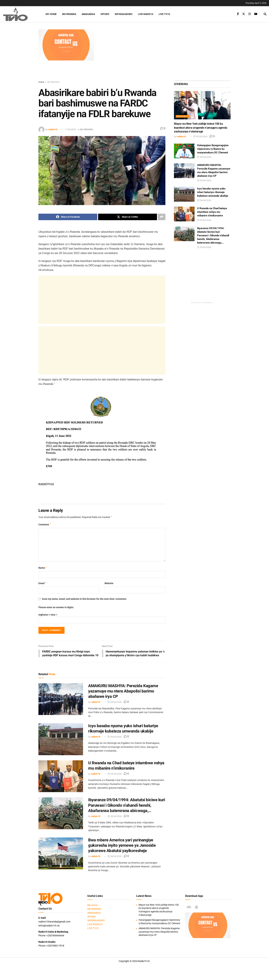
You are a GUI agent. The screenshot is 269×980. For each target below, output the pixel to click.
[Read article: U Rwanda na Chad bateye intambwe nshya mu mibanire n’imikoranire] (61, 780)
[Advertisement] (164, 53)
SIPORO (105, 14)
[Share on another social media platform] (162, 217)
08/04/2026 (115, 861)
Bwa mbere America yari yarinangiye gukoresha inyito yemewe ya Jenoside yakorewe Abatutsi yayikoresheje (122, 849)
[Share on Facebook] (68, 217)
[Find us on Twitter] (244, 14)
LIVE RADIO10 (146, 14)
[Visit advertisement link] (66, 45)
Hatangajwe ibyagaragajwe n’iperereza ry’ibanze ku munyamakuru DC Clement (213, 149)
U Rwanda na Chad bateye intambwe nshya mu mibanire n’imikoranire (212, 212)
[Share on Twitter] (128, 217)
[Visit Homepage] (20, 14)
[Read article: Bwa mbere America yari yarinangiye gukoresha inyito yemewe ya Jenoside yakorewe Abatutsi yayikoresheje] (61, 858)
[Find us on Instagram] (250, 14)
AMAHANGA (88, 14)
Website (109, 583)
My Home (51, 14)
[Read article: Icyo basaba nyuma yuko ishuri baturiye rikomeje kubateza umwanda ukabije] (61, 743)
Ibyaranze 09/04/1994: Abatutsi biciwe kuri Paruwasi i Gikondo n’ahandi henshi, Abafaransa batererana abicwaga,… (127, 809)
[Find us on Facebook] (238, 14)
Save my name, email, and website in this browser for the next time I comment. (84, 599)
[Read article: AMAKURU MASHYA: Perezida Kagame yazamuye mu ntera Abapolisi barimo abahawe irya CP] (61, 703)
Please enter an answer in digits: (56, 607)
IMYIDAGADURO (124, 14)
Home (41, 82)
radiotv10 (53, 129)
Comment (45, 525)
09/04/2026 (115, 706)
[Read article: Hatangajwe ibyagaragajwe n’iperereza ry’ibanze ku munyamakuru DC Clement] (184, 151)
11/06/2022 (70, 129)
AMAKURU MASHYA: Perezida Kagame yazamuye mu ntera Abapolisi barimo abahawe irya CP (123, 695)
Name (43, 568)
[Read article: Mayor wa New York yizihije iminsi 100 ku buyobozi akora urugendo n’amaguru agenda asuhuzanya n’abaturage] (202, 105)
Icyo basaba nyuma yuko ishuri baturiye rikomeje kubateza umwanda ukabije (213, 192)
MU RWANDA (69, 14)
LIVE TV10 (164, 14)
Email (43, 583)
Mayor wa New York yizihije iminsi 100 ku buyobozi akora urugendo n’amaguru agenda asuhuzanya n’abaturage (201, 128)
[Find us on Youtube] (256, 14)
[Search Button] (265, 14)
